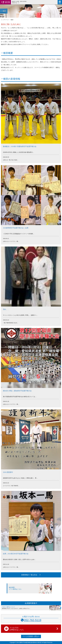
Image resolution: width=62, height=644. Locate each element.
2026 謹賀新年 (8, 472)
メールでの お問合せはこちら (34, 629)
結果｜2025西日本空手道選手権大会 (16, 554)
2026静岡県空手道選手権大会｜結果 (16, 228)
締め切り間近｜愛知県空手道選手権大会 (17, 391)
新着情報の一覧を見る (31, 575)
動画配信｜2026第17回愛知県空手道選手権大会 (20, 146)
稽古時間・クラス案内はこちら (15, 588)
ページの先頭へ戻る (31, 636)
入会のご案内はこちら (8, 607)
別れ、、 (6, 309)
